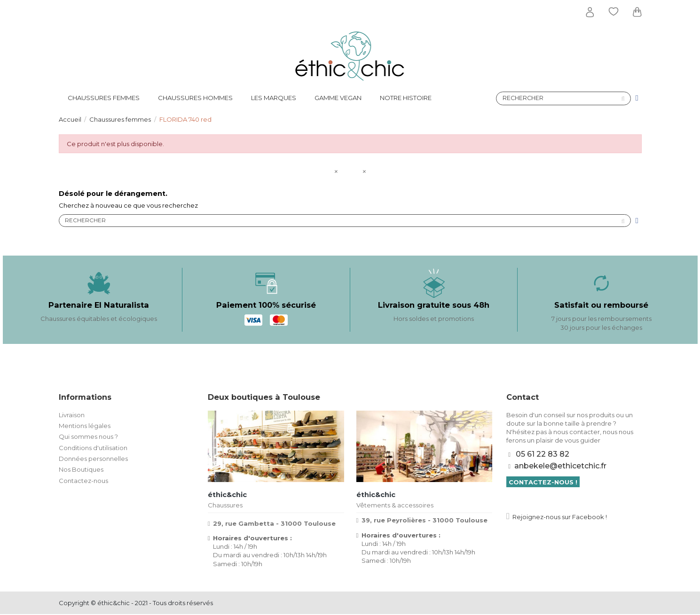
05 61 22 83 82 (543, 455)
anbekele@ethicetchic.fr (560, 467)
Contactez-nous (83, 482)
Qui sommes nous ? (88, 437)
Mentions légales (85, 427)
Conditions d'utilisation (93, 448)
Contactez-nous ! (543, 483)
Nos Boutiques (81, 470)
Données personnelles (93, 459)
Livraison (72, 415)
